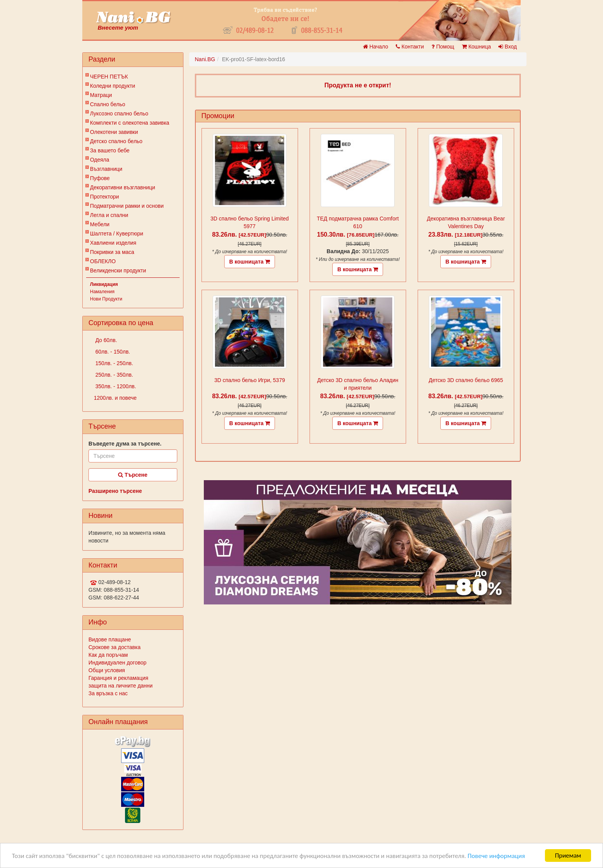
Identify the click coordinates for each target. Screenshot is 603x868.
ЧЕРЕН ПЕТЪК (109, 77)
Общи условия (107, 670)
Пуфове (100, 178)
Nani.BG (205, 59)
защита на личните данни (121, 686)
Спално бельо (108, 104)
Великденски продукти (118, 270)
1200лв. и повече (115, 398)
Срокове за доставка (114, 647)
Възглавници (106, 169)
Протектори (104, 197)
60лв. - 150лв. (112, 352)
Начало (376, 47)
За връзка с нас (108, 693)
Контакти (410, 47)
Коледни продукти (112, 86)
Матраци (101, 95)
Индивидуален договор (117, 663)
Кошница (476, 47)
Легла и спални (109, 215)
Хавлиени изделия (113, 243)
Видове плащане (110, 639)
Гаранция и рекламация (118, 678)
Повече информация (496, 856)
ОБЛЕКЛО (103, 261)
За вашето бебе (110, 150)
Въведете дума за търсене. (125, 444)
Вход (508, 47)
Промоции (218, 116)
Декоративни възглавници (122, 187)
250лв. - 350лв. (113, 375)
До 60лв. (105, 340)
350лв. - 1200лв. (115, 386)
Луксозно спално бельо (119, 114)
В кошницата (250, 262)
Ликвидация (104, 284)
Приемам (568, 855)
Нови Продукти (106, 299)
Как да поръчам (108, 655)
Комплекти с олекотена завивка (130, 123)
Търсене (133, 475)
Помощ (443, 47)
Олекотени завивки (114, 132)
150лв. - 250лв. (113, 363)
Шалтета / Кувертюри (117, 234)
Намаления (102, 292)
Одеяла (100, 160)
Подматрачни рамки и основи (127, 206)
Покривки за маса (112, 252)
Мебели (100, 224)
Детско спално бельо (116, 141)
